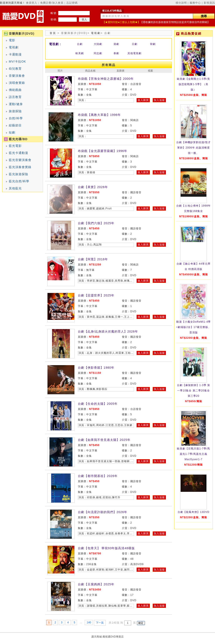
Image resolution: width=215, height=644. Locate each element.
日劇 (135, 44)
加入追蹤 (159, 100)
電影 (12, 40)
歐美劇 (80, 53)
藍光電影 (15, 146)
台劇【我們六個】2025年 (96, 223)
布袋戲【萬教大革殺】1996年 (99, 115)
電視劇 (14, 47)
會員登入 (32, 3)
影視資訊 (209, 3)
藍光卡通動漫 (18, 153)
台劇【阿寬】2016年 (93, 259)
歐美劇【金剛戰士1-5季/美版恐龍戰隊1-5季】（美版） (194, 84)
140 (89, 623)
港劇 (116, 44)
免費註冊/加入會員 (52, 3)
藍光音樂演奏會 (20, 160)
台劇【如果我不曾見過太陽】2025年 (104, 440)
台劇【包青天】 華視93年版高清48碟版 (106, 548)
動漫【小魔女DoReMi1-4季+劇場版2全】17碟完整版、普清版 (193, 327)
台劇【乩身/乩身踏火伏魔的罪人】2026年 (108, 331)
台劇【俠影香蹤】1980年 (96, 368)
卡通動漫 (15, 54)
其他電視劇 (134, 53)
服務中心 (195, 3)
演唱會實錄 (17, 83)
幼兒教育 (15, 69)
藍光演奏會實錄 (20, 167)
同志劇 (98, 53)
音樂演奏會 (17, 76)
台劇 (80, 44)
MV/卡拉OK (17, 61)
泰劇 (116, 53)
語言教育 (15, 97)
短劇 (12, 132)
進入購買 (143, 100)
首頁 (53, 33)
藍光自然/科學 (19, 181)
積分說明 (181, 3)
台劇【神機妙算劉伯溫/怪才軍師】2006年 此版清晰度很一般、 (193, 148)
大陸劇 (98, 44)
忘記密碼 (72, 3)
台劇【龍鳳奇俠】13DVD (193, 512)
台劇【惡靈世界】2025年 (96, 295)
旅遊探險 (15, 111)
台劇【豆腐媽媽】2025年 (96, 584)
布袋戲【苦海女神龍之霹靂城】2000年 (106, 79)
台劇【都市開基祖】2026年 (98, 476)
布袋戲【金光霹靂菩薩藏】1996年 (103, 151)
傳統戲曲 (15, 90)
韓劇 (153, 44)
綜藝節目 (15, 125)
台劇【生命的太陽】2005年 (98, 404)
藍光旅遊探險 (18, 174)
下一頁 (100, 623)
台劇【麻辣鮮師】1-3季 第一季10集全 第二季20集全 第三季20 (194, 391)
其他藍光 (15, 188)
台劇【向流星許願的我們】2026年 (103, 512)
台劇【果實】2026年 (93, 187)
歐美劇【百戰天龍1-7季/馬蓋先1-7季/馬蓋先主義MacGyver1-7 (194, 454)
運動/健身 (16, 104)
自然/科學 (16, 118)
